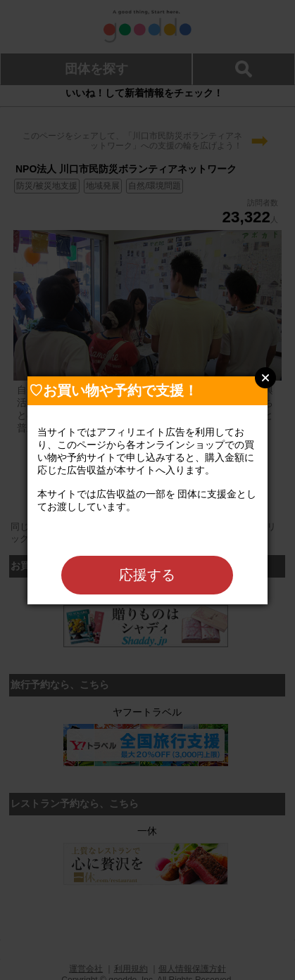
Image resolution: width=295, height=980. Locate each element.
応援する (147, 575)
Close (265, 378)
